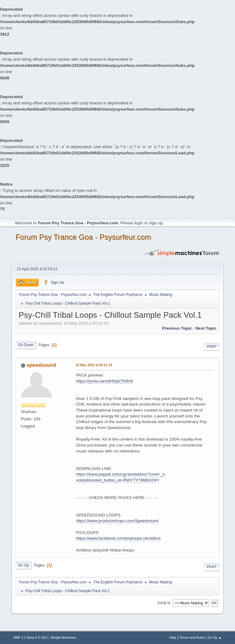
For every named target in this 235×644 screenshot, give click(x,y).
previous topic (177, 328)
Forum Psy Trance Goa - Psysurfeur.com (83, 237)
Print (212, 347)
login (139, 223)
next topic (206, 328)
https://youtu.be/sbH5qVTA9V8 (105, 381)
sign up (156, 223)
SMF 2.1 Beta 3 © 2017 (31, 637)
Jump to (164, 603)
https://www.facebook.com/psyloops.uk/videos (118, 538)
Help (173, 637)
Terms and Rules (192, 637)
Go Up (24, 565)
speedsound (41, 365)
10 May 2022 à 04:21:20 (94, 365)
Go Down (26, 345)
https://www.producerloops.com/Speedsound (117, 521)
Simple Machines (63, 637)
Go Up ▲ (215, 637)
